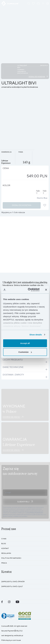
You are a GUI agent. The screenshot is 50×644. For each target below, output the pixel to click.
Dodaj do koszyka (37, 77)
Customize (25, 352)
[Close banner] (46, 290)
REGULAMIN (6, 553)
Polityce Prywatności (36, 513)
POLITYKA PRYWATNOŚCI (11, 558)
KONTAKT (5, 548)
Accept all (25, 343)
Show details (36, 335)
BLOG (4, 544)
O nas (4, 539)
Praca (4, 563)
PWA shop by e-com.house (11, 640)
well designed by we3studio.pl (12, 636)
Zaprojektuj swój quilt (12, 586)
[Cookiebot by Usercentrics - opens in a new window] (29, 290)
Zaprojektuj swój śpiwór (13, 582)
